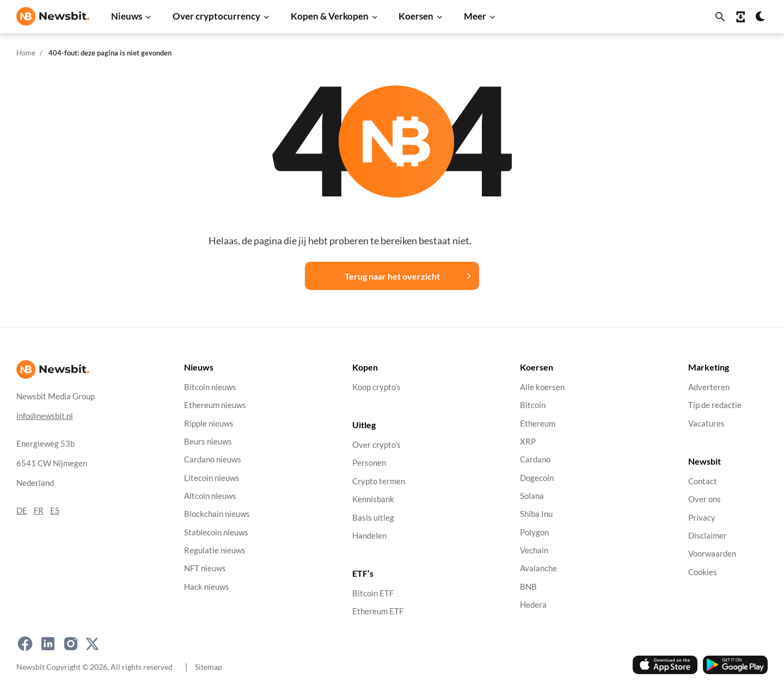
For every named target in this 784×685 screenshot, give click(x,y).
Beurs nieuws (208, 442)
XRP (528, 442)
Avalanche (538, 568)
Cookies (703, 572)
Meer (475, 16)
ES (55, 510)
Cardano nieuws (213, 459)
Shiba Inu (536, 514)
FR (39, 510)
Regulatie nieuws (215, 550)
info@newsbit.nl (45, 415)
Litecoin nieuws (212, 477)
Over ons (705, 499)
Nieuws (127, 16)
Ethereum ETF (378, 611)
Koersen (416, 16)
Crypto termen (379, 481)
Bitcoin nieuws (210, 387)
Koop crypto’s (376, 387)
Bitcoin (533, 405)
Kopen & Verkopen (330, 16)
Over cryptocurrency (216, 16)
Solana (532, 496)
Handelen (369, 535)
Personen (369, 463)
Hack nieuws (207, 586)
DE (22, 510)
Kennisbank (373, 499)
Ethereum (538, 423)
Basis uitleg (373, 517)
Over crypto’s (376, 445)
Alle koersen (542, 387)
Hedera (533, 605)
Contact (703, 481)
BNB (528, 586)
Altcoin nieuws (210, 496)
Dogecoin (537, 477)
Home (26, 53)
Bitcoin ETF (373, 593)
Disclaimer (708, 535)
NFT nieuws (205, 568)
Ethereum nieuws (215, 405)
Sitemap (209, 667)
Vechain (534, 550)
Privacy (702, 517)
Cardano (535, 459)
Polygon (534, 532)
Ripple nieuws (209, 423)
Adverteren (709, 387)
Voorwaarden (712, 554)
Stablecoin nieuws (216, 532)
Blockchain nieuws (217, 514)
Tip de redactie (715, 405)
